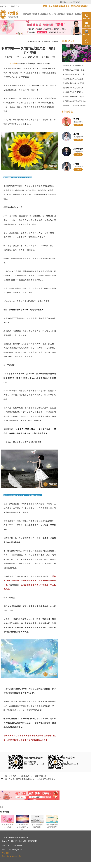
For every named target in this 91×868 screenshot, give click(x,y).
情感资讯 (36, 14)
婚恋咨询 (61, 14)
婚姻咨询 (44, 14)
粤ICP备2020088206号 (11, 856)
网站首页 (27, 14)
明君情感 (13, 63)
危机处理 (53, 14)
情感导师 (70, 14)
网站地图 (5, 853)
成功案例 (47, 41)
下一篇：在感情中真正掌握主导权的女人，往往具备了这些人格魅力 (29, 779)
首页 (40, 41)
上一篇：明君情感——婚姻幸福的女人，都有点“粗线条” (24, 776)
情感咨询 (78, 14)
